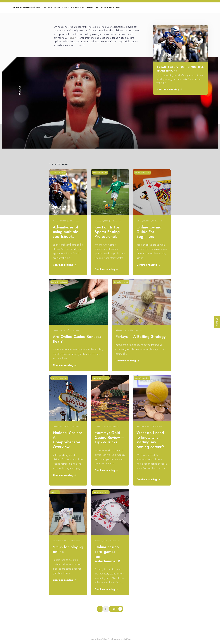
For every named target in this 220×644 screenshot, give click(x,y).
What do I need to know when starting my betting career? (150, 440)
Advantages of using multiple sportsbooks (66, 232)
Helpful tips (78, 8)
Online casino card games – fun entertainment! (107, 554)
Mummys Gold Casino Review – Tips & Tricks (109, 437)
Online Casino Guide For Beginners (149, 232)
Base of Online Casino (56, 8)
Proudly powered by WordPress (119, 639)
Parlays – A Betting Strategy (141, 337)
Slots (90, 8)
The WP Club (102, 639)
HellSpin (72, 38)
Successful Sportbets (108, 8)
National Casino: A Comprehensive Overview (67, 440)
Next (114, 609)
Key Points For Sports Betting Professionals (107, 232)
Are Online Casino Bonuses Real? (77, 339)
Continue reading (169, 89)
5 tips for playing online (68, 549)
